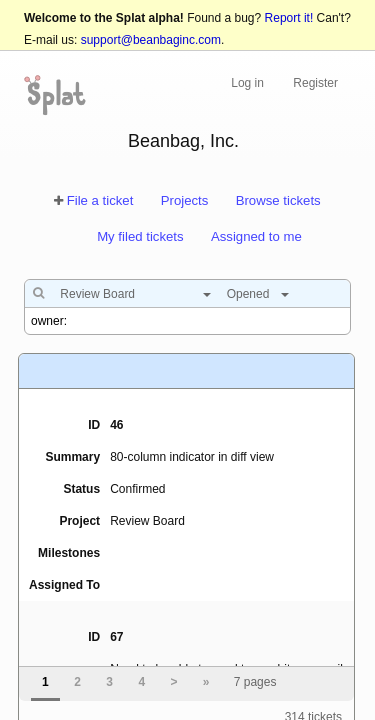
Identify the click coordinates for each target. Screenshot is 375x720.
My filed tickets (140, 236)
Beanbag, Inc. (183, 141)
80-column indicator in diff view (192, 457)
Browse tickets (278, 200)
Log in (247, 83)
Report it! (289, 18)
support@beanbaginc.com (151, 40)
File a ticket (100, 200)
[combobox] (130, 294)
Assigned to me (256, 236)
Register (315, 83)
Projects (185, 200)
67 (116, 637)
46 (116, 425)
